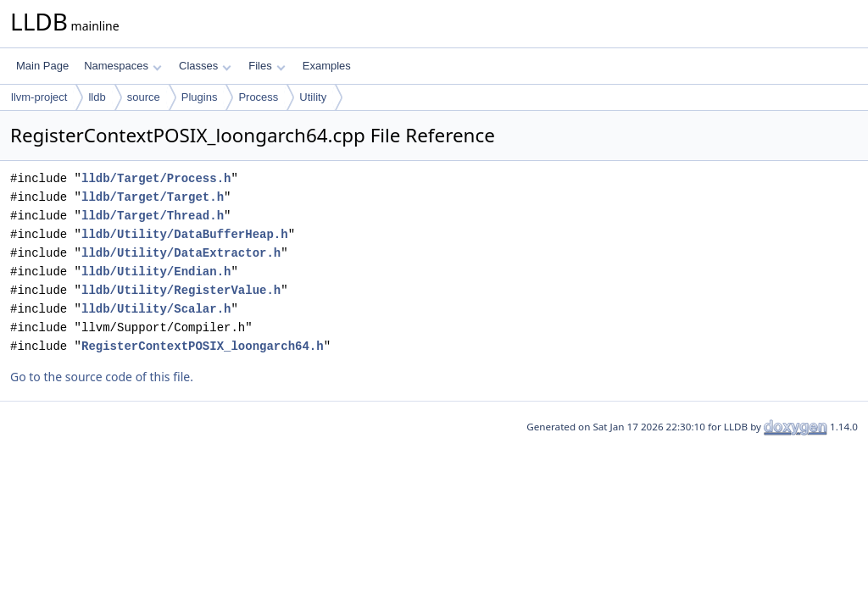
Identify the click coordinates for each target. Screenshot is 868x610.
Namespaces (122, 66)
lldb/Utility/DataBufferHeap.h (185, 234)
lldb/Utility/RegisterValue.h (181, 290)
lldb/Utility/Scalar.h (156, 309)
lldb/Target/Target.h (153, 197)
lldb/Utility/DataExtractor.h (181, 253)
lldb (97, 97)
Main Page (42, 66)
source (144, 97)
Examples (327, 66)
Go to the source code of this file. (102, 377)
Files (267, 66)
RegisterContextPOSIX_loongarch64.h (203, 346)
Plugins (200, 97)
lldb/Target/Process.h (156, 178)
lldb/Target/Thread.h (153, 216)
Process (258, 97)
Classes (205, 66)
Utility (313, 97)
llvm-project (39, 97)
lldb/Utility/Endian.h (156, 272)
